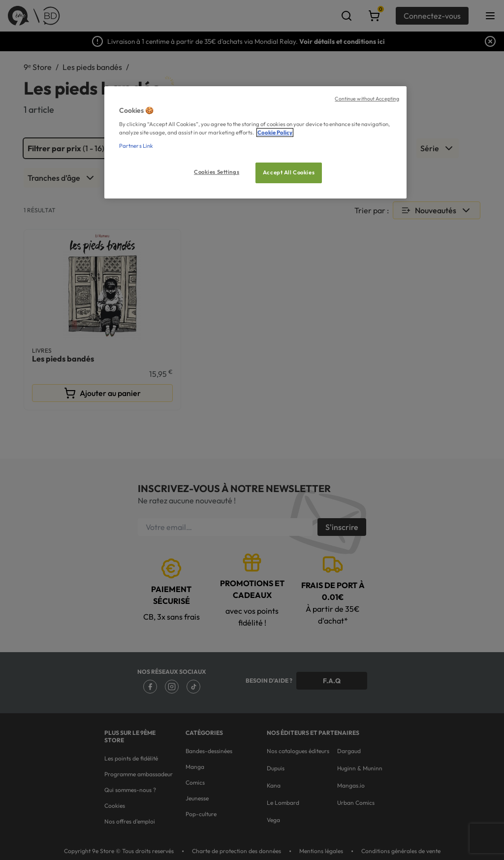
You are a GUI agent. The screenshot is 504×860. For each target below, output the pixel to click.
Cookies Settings (217, 172)
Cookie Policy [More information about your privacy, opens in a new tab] (275, 132)
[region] (255, 143)
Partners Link (136, 146)
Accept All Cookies (289, 172)
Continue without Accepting (367, 99)
